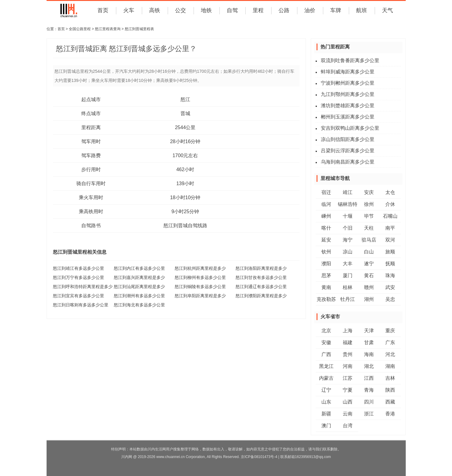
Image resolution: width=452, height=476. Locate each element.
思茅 (326, 275)
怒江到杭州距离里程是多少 (200, 268)
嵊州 (326, 216)
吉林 (390, 378)
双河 (390, 240)
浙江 (369, 414)
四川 (369, 402)
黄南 (326, 287)
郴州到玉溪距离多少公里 (348, 117)
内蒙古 (326, 378)
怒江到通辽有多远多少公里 (261, 287)
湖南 (390, 366)
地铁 (206, 10)
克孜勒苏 (326, 299)
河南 (348, 366)
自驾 (232, 10)
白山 (369, 252)
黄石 (369, 275)
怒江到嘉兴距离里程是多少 (139, 277)
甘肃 (369, 342)
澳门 (326, 426)
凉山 (348, 252)
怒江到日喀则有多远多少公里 (81, 305)
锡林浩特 (348, 204)
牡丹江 (348, 299)
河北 (390, 354)
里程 (258, 10)
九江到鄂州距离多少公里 (348, 94)
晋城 (185, 113)
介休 (390, 204)
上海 (348, 331)
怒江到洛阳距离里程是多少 (261, 268)
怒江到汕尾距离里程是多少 (139, 287)
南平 (390, 228)
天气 (387, 10)
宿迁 (326, 192)
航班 (362, 10)
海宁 (348, 240)
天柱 (369, 228)
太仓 (390, 192)
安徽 (326, 342)
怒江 (185, 99)
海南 (369, 354)
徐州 (369, 204)
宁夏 (348, 390)
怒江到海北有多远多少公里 (139, 305)
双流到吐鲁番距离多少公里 (350, 60)
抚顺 (390, 264)
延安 (326, 240)
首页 (103, 10)
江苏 (348, 378)
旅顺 (390, 252)
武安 (390, 287)
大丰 (348, 264)
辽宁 (326, 390)
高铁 (155, 10)
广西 (326, 354)
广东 (390, 342)
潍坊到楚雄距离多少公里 (348, 106)
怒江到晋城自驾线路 (185, 226)
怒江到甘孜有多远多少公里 (261, 277)
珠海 (390, 275)
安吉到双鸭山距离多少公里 (350, 128)
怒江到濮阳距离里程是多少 (261, 296)
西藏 (390, 402)
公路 (284, 10)
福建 (348, 342)
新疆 (326, 414)
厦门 (348, 275)
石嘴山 (390, 216)
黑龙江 (326, 366)
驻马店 (369, 240)
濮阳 (326, 264)
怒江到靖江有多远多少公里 (79, 268)
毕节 (369, 216)
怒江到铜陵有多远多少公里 (200, 287)
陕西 (390, 390)
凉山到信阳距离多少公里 (348, 139)
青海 (369, 390)
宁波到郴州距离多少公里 (348, 83)
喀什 (326, 228)
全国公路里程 (80, 29)
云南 (348, 414)
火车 (129, 10)
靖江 (348, 192)
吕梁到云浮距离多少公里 (348, 151)
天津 (369, 331)
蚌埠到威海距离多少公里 (348, 72)
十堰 (348, 216)
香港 (390, 414)
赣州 (369, 287)
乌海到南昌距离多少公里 (348, 162)
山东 (326, 402)
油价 (310, 10)
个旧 (348, 228)
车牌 (336, 10)
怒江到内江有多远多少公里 (139, 268)
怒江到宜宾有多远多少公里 (79, 296)
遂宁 (369, 264)
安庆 (369, 192)
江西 (369, 378)
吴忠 (390, 299)
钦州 (326, 252)
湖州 (369, 299)
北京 (326, 331)
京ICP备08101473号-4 (259, 457)
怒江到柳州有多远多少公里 (200, 277)
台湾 (348, 426)
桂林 (348, 287)
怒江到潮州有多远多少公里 (139, 296)
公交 (180, 10)
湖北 (369, 366)
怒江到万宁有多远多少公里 (79, 277)
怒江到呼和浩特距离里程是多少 (83, 287)
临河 (326, 204)
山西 (348, 402)
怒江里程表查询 (108, 29)
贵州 (348, 354)
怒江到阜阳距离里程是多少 (200, 296)
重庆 (390, 331)
